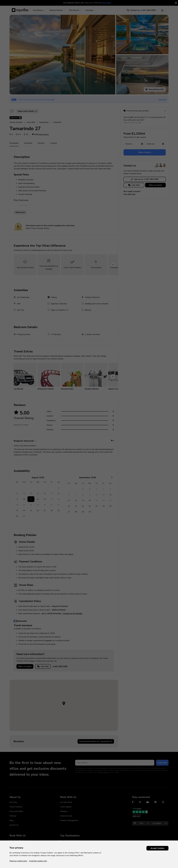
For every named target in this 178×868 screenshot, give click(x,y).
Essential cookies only (38, 861)
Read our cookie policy (18, 861)
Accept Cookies (157, 848)
